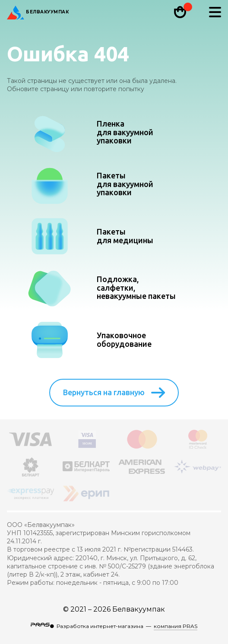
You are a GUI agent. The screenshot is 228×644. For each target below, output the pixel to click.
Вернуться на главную (114, 393)
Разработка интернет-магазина (100, 626)
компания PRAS (176, 626)
